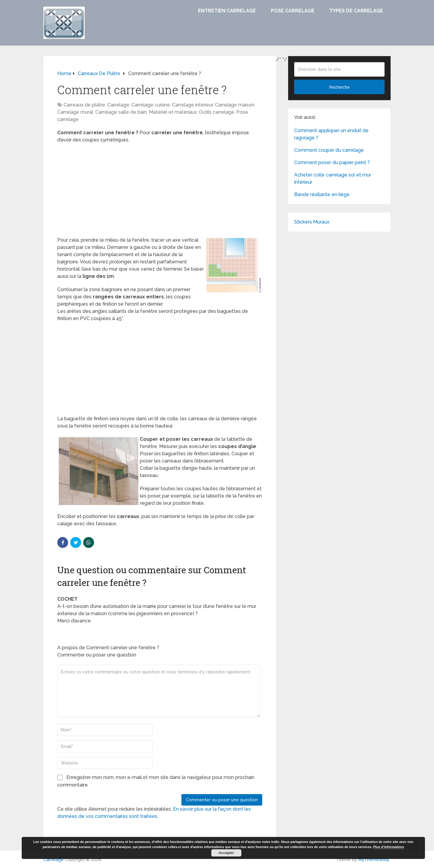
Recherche (339, 87)
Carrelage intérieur (192, 105)
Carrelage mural (75, 112)
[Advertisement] (160, 192)
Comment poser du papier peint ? (332, 162)
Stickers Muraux (312, 222)
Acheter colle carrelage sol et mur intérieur (333, 178)
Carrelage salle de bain (121, 112)
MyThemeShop (374, 860)
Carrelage (118, 105)
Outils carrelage (217, 112)
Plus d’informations (389, 847)
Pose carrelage (293, 11)
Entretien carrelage (227, 11)
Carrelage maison (235, 105)
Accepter (226, 853)
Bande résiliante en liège (322, 194)
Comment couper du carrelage (329, 150)
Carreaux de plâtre (84, 105)
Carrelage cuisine (151, 105)
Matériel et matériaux (173, 112)
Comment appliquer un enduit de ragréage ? (331, 134)
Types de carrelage (356, 11)
